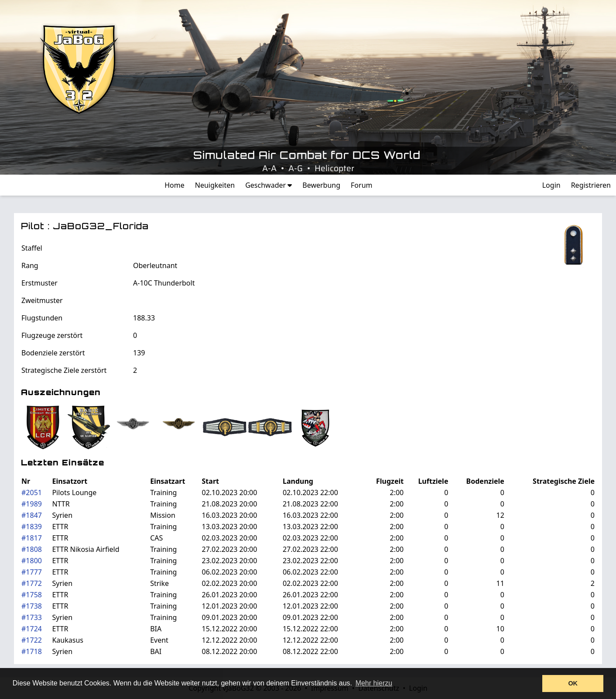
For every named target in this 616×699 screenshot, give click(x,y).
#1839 (32, 527)
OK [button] (573, 683)
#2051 (32, 492)
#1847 (32, 515)
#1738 (32, 606)
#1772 (32, 583)
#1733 (32, 617)
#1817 (32, 538)
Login (551, 185)
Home (175, 185)
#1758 (32, 595)
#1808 (32, 549)
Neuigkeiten (215, 185)
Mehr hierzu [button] (374, 683)
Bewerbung (321, 185)
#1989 (32, 504)
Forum (361, 185)
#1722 (32, 640)
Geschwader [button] (269, 185)
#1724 (32, 629)
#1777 (32, 572)
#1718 (32, 651)
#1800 (32, 561)
